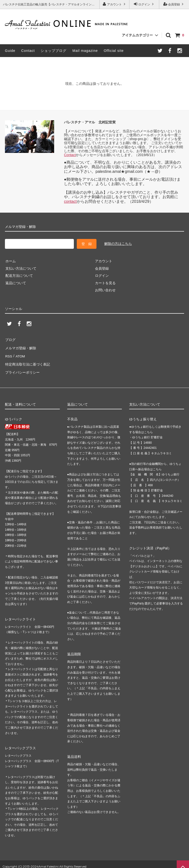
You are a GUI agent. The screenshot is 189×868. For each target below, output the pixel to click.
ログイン (144, 4)
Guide (10, 51)
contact (70, 201)
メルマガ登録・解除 (20, 347)
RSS (8, 354)
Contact (28, 51)
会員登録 (174, 4)
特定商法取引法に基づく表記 (27, 361)
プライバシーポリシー (22, 368)
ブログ (10, 339)
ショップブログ (54, 51)
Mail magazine (85, 51)
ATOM (20, 354)
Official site (114, 51)
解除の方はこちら (118, 244)
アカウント (115, 4)
